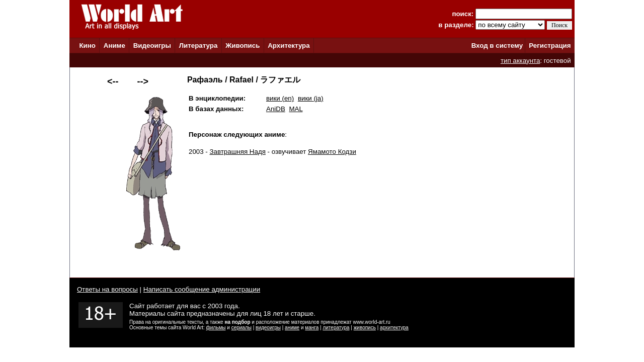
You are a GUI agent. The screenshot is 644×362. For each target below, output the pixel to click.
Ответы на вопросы (107, 289)
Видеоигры (152, 46)
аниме (292, 328)
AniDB (276, 109)
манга (312, 328)
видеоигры (268, 328)
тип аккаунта (520, 61)
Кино (87, 46)
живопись (365, 328)
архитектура (394, 328)
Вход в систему (497, 46)
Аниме (114, 46)
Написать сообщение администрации (202, 289)
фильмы (216, 328)
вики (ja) (311, 98)
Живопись (243, 46)
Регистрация (550, 46)
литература (336, 328)
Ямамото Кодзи (332, 152)
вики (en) (280, 98)
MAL (296, 109)
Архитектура (289, 46)
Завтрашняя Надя (238, 152)
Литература (198, 46)
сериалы (242, 328)
